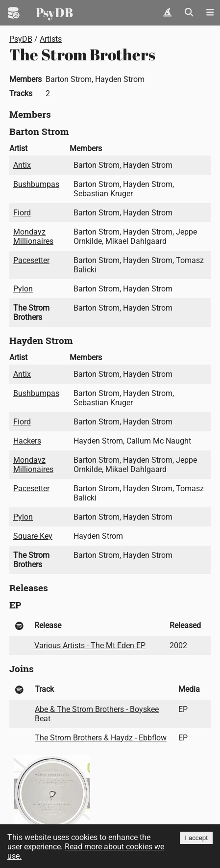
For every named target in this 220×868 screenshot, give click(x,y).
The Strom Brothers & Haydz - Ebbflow (101, 738)
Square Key (33, 536)
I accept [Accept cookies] (196, 838)
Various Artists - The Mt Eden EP (90, 645)
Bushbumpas (36, 184)
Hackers (27, 441)
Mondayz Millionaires (33, 237)
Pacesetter (31, 260)
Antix (22, 165)
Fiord (22, 213)
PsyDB (54, 12)
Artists (51, 39)
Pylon (23, 289)
